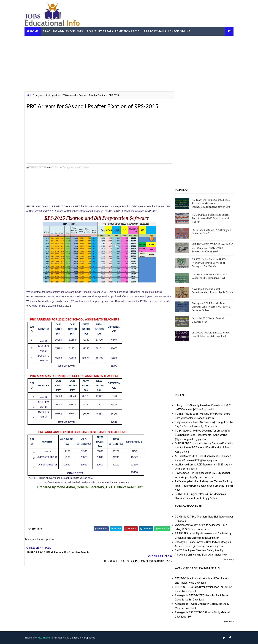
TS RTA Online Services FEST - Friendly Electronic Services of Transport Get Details (207, 263)
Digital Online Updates (85, 638)
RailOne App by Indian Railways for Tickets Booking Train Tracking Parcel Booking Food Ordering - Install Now (202, 486)
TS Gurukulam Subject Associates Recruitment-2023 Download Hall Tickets (208, 218)
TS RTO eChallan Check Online (169, 31)
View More (226, 560)
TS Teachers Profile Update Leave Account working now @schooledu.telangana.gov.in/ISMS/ (209, 203)
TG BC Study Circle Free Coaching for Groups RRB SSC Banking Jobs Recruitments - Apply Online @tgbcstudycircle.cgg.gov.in (200, 435)
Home (37, 31)
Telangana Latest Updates (49, 95)
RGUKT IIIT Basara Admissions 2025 (116, 31)
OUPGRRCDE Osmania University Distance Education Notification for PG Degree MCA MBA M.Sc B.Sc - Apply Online (202, 448)
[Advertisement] (129, 63)
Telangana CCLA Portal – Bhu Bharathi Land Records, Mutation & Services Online (209, 306)
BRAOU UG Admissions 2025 (65, 31)
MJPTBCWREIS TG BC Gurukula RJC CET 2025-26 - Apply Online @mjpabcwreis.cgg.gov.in (210, 248)
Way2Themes (46, 638)
